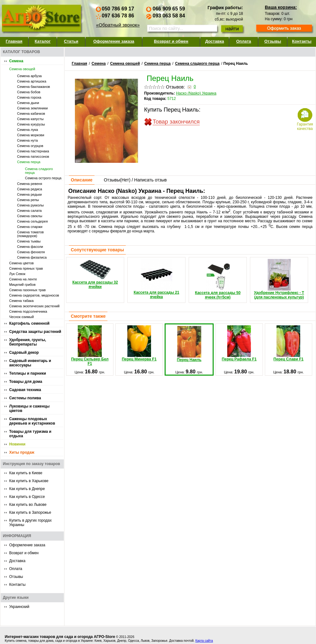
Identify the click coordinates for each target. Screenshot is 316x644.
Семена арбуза (29, 76)
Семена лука (27, 130)
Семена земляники (32, 108)
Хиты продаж (22, 452)
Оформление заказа (114, 41)
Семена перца (29, 162)
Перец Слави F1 (288, 343)
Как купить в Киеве (26, 473)
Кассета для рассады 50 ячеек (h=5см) (218, 279)
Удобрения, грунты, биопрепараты (28, 342)
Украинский (19, 607)
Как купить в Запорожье (30, 512)
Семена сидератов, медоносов (34, 295)
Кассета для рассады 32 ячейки (95, 274)
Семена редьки (29, 194)
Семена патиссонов (33, 156)
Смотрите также (88, 316)
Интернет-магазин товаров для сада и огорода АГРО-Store (60, 637)
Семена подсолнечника (28, 311)
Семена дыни (28, 103)
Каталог (43, 41)
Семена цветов (21, 263)
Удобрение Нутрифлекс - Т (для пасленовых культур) (279, 279)
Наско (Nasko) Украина (196, 93)
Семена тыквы (29, 241)
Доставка (215, 41)
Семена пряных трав (26, 268)
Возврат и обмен (171, 41)
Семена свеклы (30, 216)
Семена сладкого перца (197, 64)
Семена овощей (22, 69)
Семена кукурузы (31, 124)
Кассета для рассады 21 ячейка (156, 279)
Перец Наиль (189, 344)
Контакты (302, 41)
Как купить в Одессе (27, 497)
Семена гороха (29, 97)
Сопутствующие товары (97, 250)
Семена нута (27, 140)
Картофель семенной (29, 323)
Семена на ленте (23, 279)
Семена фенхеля (31, 252)
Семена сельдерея (32, 221)
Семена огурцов (30, 146)
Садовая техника (25, 390)
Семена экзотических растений (34, 306)
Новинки (17, 444)
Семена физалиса (32, 257)
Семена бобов (29, 92)
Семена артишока (32, 81)
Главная (14, 41)
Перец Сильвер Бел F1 (90, 346)
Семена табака (21, 301)
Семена (16, 61)
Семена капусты (30, 119)
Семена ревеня (30, 184)
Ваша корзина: (281, 7)
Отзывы (273, 41)
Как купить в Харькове (29, 481)
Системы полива (25, 398)
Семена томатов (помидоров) (30, 234)
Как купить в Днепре (27, 489)
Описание (82, 180)
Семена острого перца (43, 178)
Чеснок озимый (21, 317)
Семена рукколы (30, 205)
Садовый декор (24, 353)
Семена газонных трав (27, 290)
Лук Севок (17, 274)
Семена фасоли (30, 247)
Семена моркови (31, 135)
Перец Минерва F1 (139, 343)
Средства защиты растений (35, 332)
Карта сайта (204, 641)
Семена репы (28, 200)
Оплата (243, 41)
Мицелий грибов (22, 285)
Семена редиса (30, 189)
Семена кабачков (31, 113)
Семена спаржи (30, 227)
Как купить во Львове (28, 505)
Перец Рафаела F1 (239, 343)
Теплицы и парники (28, 373)
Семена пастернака (33, 151)
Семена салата (29, 211)
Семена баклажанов (33, 87)
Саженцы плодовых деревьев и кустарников (32, 421)
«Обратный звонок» (118, 25)
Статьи (71, 41)
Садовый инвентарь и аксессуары (30, 363)
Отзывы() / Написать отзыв (135, 180)
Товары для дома (26, 382)
